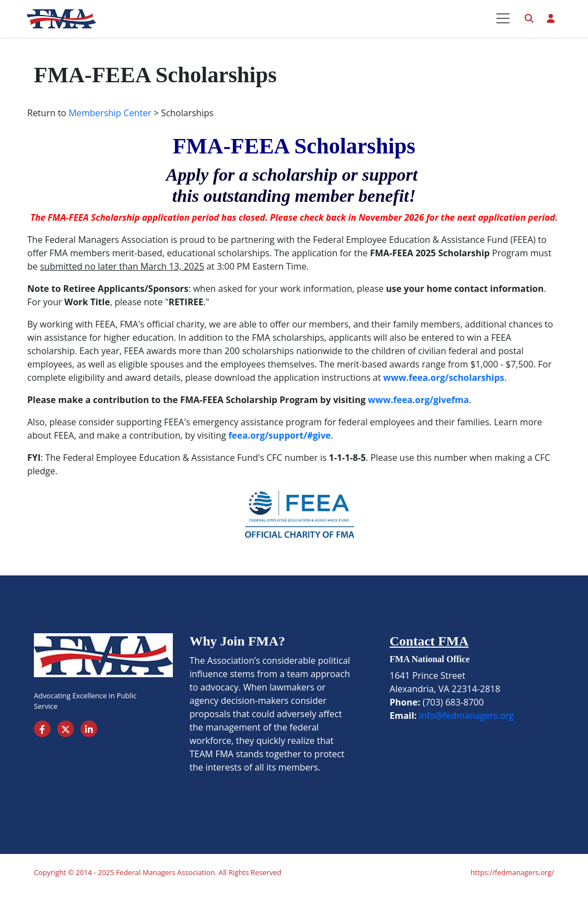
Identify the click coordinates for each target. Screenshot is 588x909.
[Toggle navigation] (503, 27)
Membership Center (110, 130)
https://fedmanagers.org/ (512, 890)
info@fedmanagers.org (467, 733)
